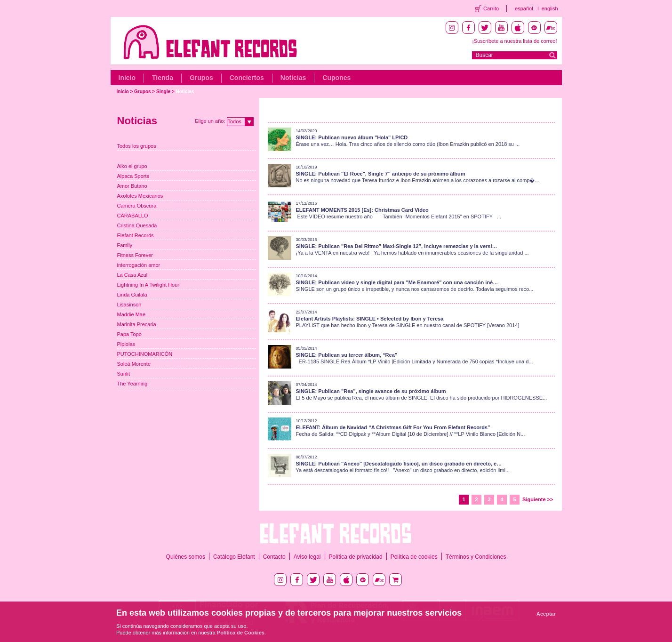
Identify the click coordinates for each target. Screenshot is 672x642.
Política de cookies (414, 557)
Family (125, 245)
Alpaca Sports (133, 176)
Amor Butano (132, 186)
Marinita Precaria (137, 324)
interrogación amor (139, 265)
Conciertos (247, 78)
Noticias (293, 78)
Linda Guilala (132, 295)
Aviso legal (307, 557)
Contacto (274, 557)
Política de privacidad (356, 557)
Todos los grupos (137, 146)
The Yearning (132, 384)
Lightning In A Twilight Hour (148, 285)
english (550, 8)
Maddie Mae (132, 314)
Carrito (491, 8)
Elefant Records (136, 235)
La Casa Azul (132, 275)
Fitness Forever (135, 255)
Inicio (127, 78)
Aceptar (546, 614)
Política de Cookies (241, 633)
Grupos (201, 78)
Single (163, 92)
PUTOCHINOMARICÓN (145, 354)
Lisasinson (129, 305)
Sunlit (124, 374)
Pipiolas (126, 344)
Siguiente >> (538, 499)
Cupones (336, 78)
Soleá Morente (134, 364)
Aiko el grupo (132, 166)
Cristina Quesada (137, 225)
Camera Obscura (137, 206)
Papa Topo (129, 334)
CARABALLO (133, 216)
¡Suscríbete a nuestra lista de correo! (514, 41)
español (524, 8)
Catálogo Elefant (234, 557)
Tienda (163, 78)
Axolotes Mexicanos (140, 196)
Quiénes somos (186, 557)
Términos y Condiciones (476, 557)
